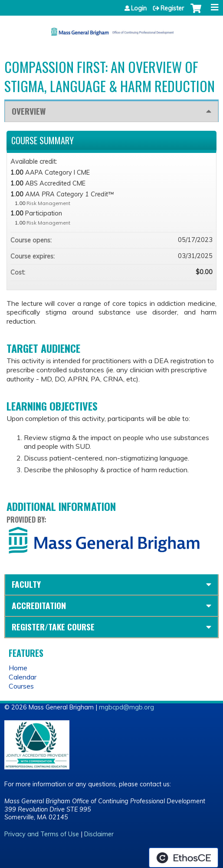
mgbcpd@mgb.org (126, 707)
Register (172, 8)
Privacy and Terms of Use (42, 834)
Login (139, 8)
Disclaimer (99, 834)
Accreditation (39, 605)
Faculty (26, 584)
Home (18, 668)
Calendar (23, 677)
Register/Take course (53, 627)
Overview (29, 111)
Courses (21, 686)
